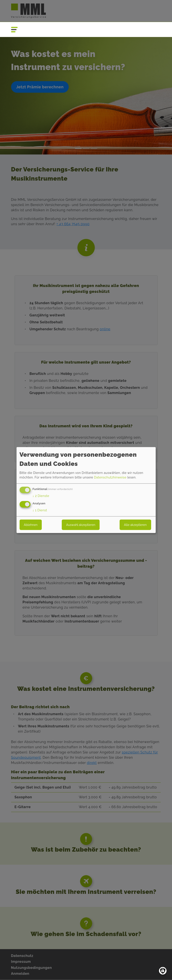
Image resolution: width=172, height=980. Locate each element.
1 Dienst (40, 510)
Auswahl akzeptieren (81, 525)
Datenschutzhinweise (110, 477)
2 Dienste (41, 496)
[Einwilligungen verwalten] (163, 971)
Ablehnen (31, 525)
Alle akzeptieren (135, 525)
